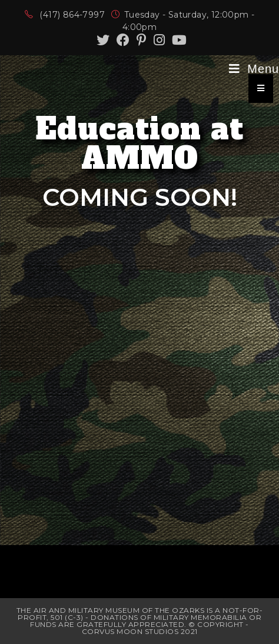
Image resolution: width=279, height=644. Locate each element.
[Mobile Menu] (254, 69)
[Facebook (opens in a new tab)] (123, 40)
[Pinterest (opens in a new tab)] (142, 40)
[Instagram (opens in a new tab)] (159, 40)
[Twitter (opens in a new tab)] (103, 40)
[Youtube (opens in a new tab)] (177, 40)
